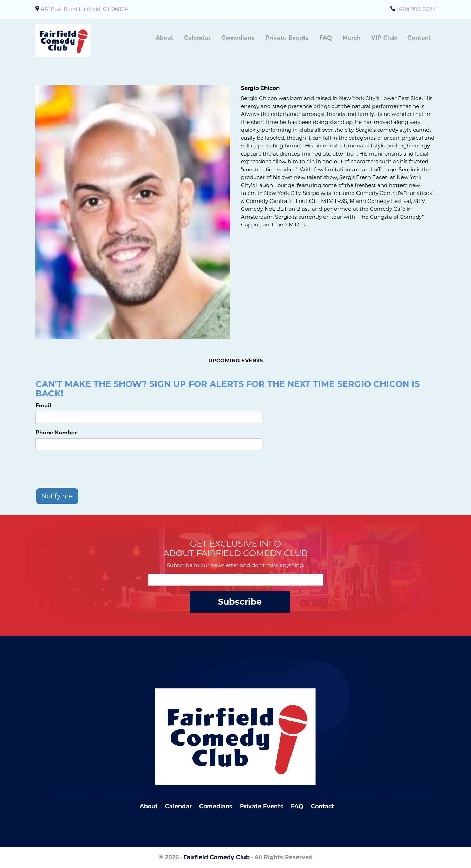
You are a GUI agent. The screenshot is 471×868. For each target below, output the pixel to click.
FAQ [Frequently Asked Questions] (297, 806)
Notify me (57, 496)
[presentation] (89, 469)
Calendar (197, 38)
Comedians (238, 38)
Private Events (287, 38)
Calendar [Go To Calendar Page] (178, 806)
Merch (352, 38)
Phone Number (56, 432)
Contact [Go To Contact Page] (322, 806)
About (165, 38)
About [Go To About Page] (149, 806)
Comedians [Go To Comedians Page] (216, 806)
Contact (419, 38)
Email (43, 405)
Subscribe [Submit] (240, 602)
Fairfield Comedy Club (217, 857)
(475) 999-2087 (416, 9)
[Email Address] (236, 580)
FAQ (326, 38)
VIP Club (384, 38)
